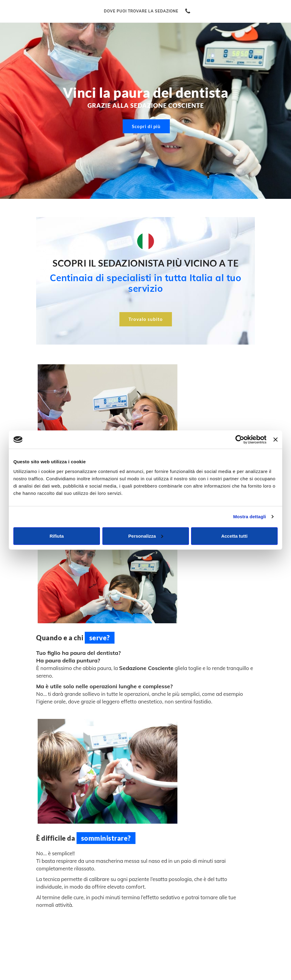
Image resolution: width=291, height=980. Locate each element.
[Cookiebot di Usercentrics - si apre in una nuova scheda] (240, 440)
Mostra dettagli (249, 517)
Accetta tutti (234, 536)
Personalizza (146, 536)
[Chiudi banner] (276, 440)
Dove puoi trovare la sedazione (141, 11)
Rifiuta (57, 536)
